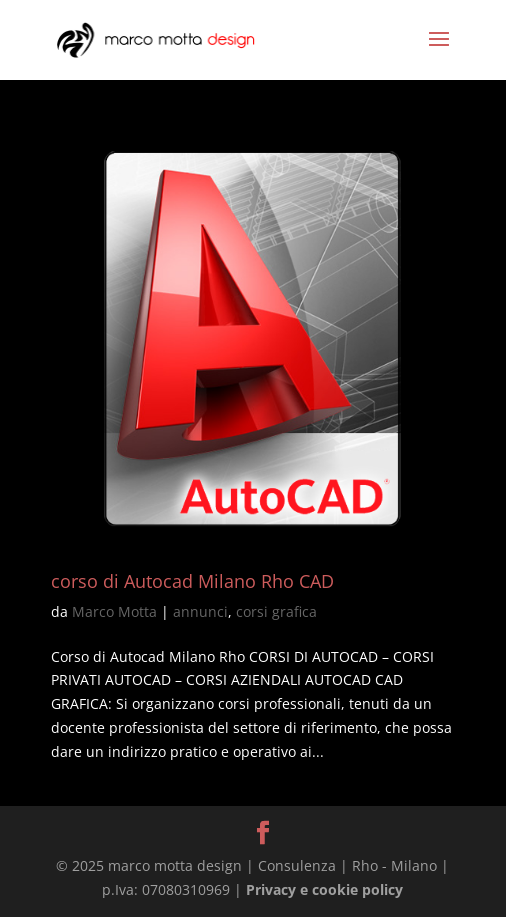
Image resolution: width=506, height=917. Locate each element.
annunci (200, 611)
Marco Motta (114, 611)
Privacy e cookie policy (324, 889)
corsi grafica (276, 611)
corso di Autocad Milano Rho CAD (192, 581)
